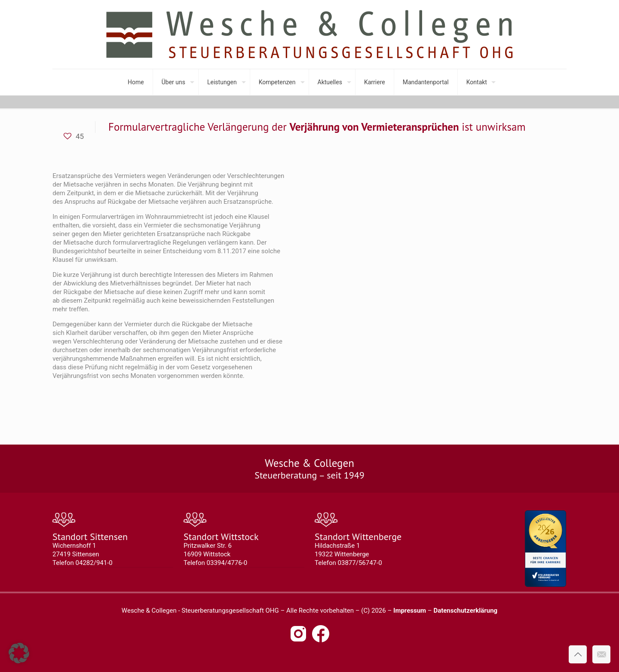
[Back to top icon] (578, 654)
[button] (19, 653)
